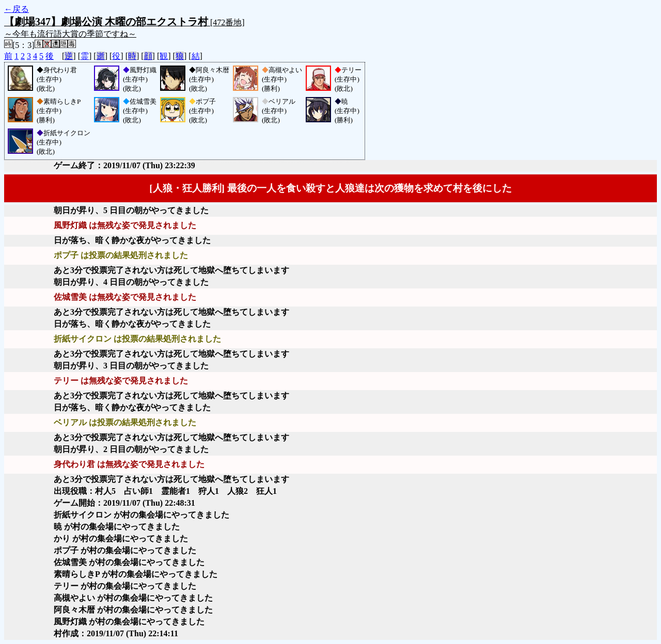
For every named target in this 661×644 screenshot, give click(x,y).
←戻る (17, 9)
